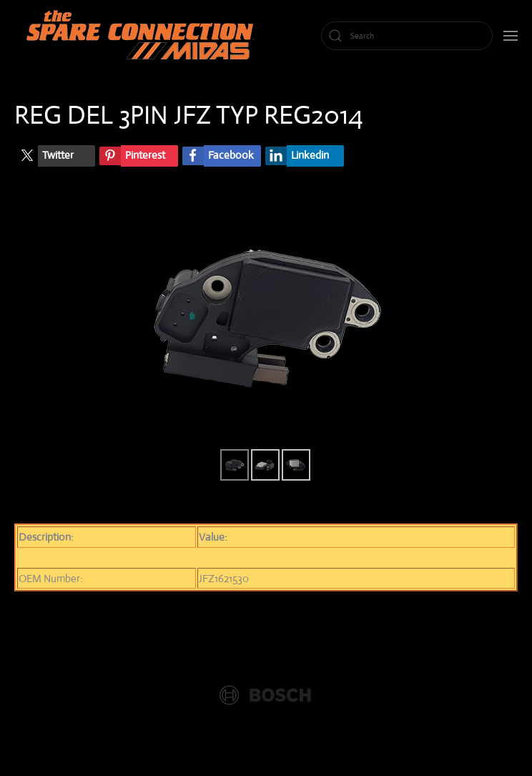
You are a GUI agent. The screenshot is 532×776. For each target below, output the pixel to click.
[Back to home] (143, 36)
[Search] (407, 36)
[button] (511, 36)
